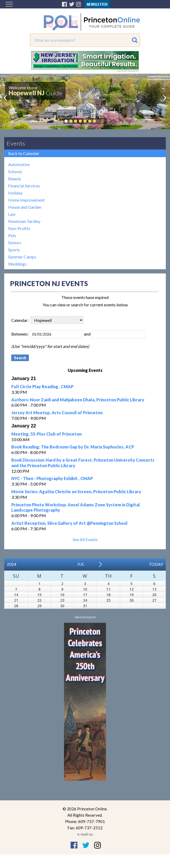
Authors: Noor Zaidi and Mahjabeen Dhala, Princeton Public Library (78, 400)
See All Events (85, 539)
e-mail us (85, 834)
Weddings (17, 264)
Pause (102, 121)
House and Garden (25, 207)
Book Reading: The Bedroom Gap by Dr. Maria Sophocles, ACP (73, 447)
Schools (15, 171)
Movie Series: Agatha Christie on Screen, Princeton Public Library (76, 492)
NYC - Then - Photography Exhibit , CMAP (52, 478)
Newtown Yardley (24, 221)
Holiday (15, 193)
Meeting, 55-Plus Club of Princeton (46, 434)
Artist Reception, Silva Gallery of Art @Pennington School (69, 523)
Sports (14, 250)
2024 (12, 564)
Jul (81, 564)
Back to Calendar (24, 153)
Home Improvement (26, 200)
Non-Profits (19, 228)
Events (16, 143)
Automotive (19, 164)
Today (156, 564)
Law (12, 214)
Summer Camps (22, 257)
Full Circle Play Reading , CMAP (42, 386)
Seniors (15, 243)
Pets (12, 235)
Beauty (15, 179)
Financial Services (24, 186)
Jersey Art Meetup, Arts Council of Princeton (57, 413)
